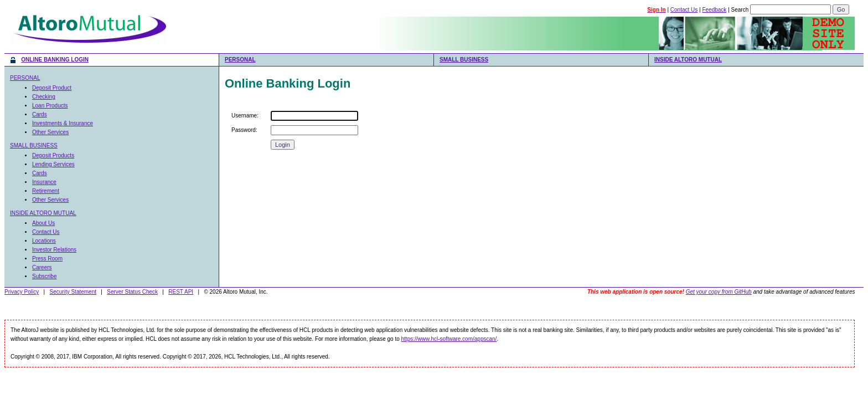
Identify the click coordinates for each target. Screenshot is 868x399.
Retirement (46, 191)
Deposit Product (52, 88)
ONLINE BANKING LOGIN (55, 60)
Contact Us (684, 10)
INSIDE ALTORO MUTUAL (688, 60)
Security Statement (73, 292)
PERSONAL (240, 60)
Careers (42, 267)
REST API (181, 292)
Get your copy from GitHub (719, 292)
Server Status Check (132, 292)
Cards (40, 114)
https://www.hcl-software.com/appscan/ (449, 339)
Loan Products (50, 106)
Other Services (50, 132)
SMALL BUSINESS (464, 60)
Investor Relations (54, 250)
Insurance (44, 182)
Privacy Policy (22, 292)
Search (740, 10)
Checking (44, 97)
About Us (43, 223)
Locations (44, 241)
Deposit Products (53, 155)
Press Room (47, 259)
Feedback (714, 10)
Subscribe (44, 276)
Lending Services (53, 164)
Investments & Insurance (63, 123)
